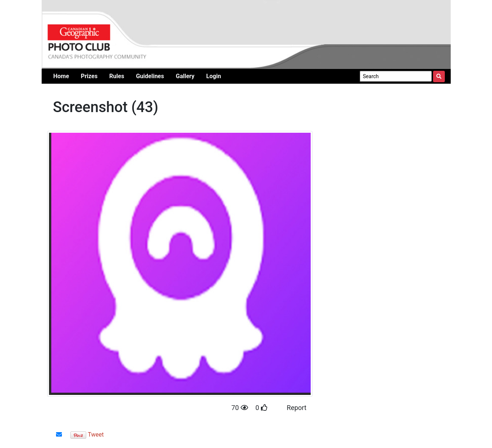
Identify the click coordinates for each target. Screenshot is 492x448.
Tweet (96, 435)
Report (296, 408)
